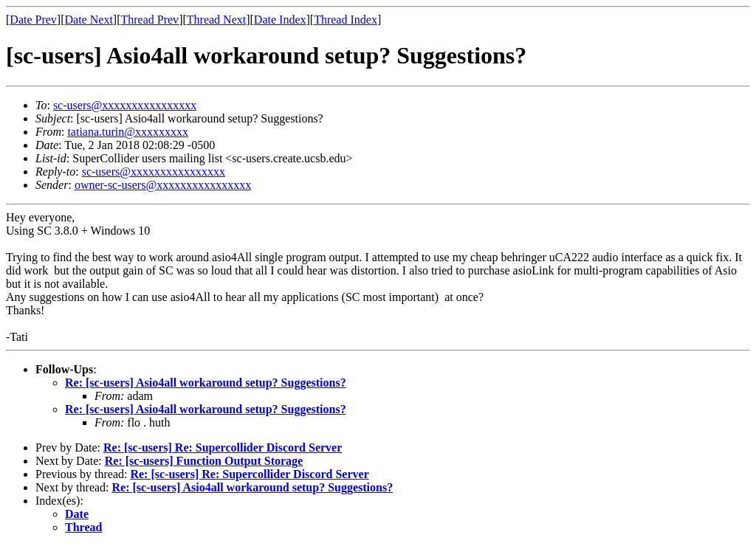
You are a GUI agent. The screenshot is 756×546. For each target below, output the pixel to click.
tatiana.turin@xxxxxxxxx (128, 132)
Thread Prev (150, 20)
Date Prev (33, 20)
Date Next (89, 20)
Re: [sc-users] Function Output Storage (204, 461)
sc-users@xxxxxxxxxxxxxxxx (125, 105)
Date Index (280, 20)
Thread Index (346, 20)
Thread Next (216, 20)
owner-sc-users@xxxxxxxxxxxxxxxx (163, 185)
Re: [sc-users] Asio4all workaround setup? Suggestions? (206, 383)
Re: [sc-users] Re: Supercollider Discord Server (223, 447)
